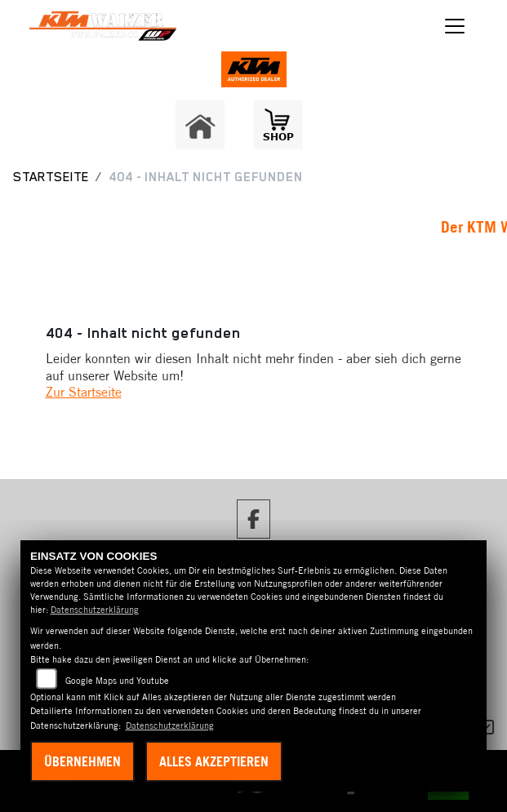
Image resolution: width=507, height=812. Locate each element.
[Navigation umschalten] (456, 26)
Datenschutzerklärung (95, 610)
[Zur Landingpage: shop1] (278, 125)
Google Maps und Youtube (117, 681)
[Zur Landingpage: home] (200, 125)
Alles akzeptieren (214, 761)
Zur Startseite (84, 392)
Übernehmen (82, 761)
